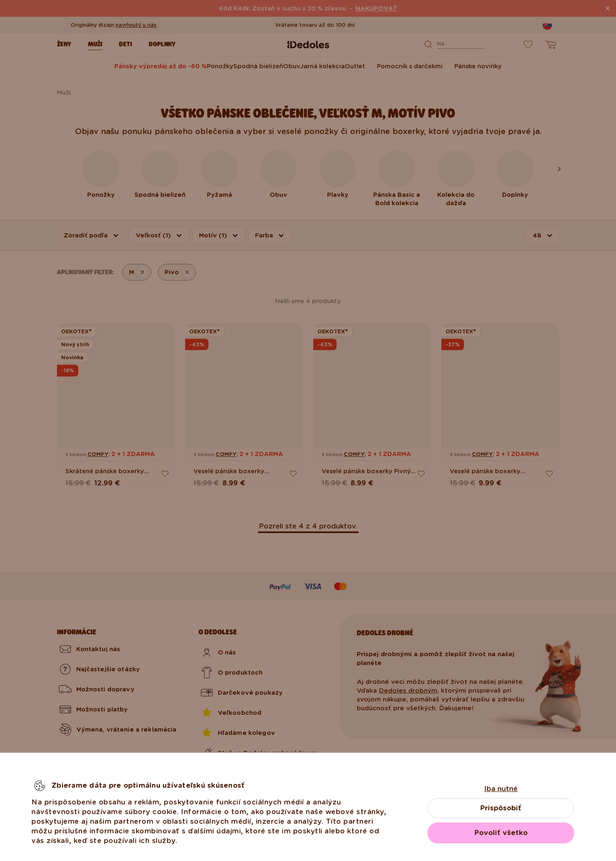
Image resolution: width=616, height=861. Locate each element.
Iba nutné (501, 789)
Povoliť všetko (501, 833)
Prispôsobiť (501, 808)
